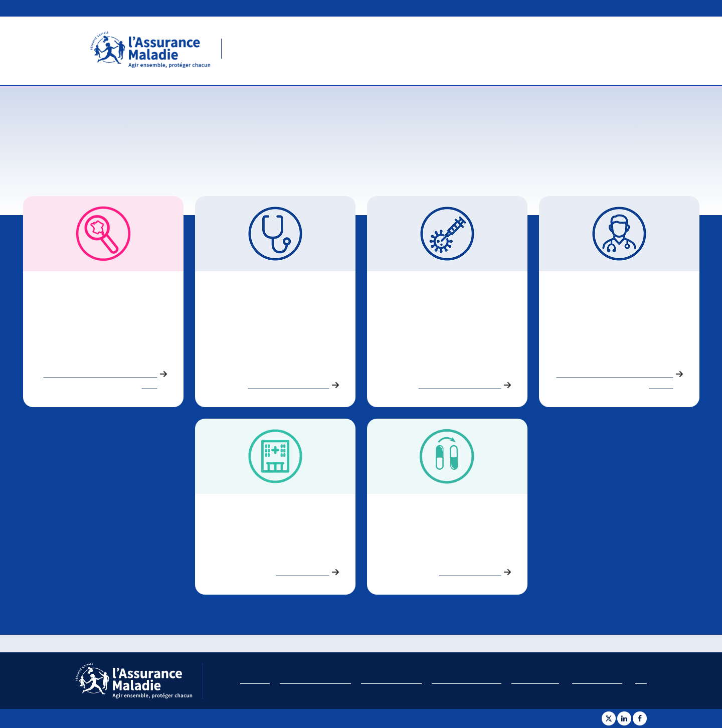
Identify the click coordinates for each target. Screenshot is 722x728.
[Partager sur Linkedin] (624, 718)
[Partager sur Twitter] (609, 718)
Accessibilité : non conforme (315, 681)
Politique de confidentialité (467, 681)
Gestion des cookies (597, 681)
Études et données (687, 7)
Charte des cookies (535, 681)
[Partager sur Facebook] (640, 718)
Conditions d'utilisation (391, 681)
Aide (641, 681)
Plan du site (255, 681)
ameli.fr (634, 7)
